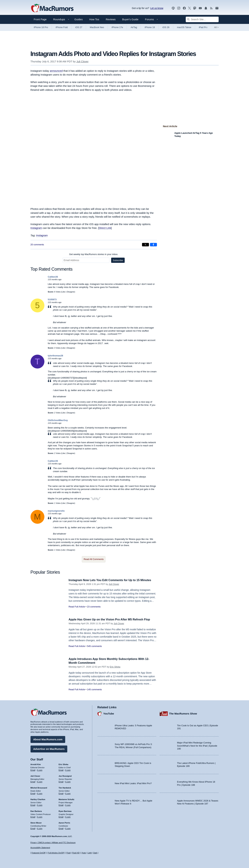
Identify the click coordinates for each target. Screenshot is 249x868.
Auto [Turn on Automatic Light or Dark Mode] (84, 853)
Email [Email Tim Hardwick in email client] (61, 793)
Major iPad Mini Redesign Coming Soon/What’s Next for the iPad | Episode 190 (197, 745)
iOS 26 (166, 27)
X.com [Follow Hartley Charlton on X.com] (40, 805)
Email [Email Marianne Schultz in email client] (61, 805)
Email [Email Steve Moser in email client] (33, 828)
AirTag (134, 27)
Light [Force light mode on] (90, 853)
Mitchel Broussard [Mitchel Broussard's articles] (39, 787)
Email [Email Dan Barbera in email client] (33, 817)
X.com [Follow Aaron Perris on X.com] (68, 828)
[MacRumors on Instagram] (179, 8)
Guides (79, 19)
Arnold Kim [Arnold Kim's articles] (36, 764)
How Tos (94, 19)
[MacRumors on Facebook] (184, 8)
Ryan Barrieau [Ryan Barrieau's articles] (65, 811)
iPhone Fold (62, 27)
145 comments (94, 689)
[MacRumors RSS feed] (211, 8)
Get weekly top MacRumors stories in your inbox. (94, 254)
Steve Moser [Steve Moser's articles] (36, 822)
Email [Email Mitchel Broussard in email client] (33, 793)
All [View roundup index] (216, 27)
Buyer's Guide (130, 19)
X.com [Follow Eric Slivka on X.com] (68, 770)
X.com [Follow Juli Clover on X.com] (40, 781)
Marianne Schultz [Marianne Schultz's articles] (66, 799)
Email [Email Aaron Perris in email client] (61, 828)
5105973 (52, 299)
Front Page (40, 19)
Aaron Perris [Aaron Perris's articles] (64, 822)
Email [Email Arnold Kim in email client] (33, 770)
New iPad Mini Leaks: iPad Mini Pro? (133, 783)
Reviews (111, 19)
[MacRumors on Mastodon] (195, 8)
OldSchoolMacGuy (58, 420)
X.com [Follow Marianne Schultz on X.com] (68, 805)
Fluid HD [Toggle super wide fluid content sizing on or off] (76, 853)
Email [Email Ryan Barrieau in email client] (61, 817)
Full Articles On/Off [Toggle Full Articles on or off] (56, 853)
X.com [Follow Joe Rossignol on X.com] (68, 781)
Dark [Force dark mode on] (95, 853)
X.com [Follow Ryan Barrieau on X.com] (68, 817)
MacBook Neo (97, 27)
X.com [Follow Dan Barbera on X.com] (40, 817)
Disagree (71, 292)
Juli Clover (82, 61)
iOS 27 (79, 27)
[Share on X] (145, 245)
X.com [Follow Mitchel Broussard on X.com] (40, 793)
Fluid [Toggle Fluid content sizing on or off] (68, 853)
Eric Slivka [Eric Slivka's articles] (63, 764)
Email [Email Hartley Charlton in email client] (33, 805)
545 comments (94, 646)
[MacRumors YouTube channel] (200, 8)
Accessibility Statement (40, 848)
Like (63, 292)
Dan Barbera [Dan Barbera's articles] (36, 811)
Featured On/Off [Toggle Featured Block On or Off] (38, 853)
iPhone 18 (150, 27)
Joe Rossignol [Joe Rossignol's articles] (65, 776)
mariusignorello (56, 511)
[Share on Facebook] (153, 245)
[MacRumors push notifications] (206, 8)
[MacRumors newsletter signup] (217, 8)
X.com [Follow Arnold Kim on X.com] (40, 770)
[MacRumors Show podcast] (173, 8)
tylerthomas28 (55, 356)
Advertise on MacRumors (49, 749)
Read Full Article (77, 607)
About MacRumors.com (48, 739)
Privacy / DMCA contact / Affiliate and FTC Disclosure (53, 843)
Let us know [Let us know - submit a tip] (157, 8)
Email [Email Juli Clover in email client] (33, 781)
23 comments (94, 607)
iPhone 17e (117, 27)
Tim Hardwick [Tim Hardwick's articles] (65, 787)
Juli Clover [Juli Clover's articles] (35, 776)
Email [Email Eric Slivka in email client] (61, 770)
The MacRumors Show (183, 713)
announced (56, 71)
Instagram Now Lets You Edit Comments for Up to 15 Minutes (111, 580)
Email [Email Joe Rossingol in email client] (61, 781)
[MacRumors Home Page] (52, 8)
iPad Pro (203, 27)
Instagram (36, 228)
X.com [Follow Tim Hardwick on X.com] (68, 793)
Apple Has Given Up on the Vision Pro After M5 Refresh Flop (111, 619)
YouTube (109, 713)
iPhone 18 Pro (41, 27)
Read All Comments (94, 559)
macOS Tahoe (184, 27)
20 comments (37, 245)
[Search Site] (202, 19)
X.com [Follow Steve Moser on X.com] (40, 828)
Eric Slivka (115, 667)
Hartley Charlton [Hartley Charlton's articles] (38, 799)
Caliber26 (53, 277)
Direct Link (105, 228)
